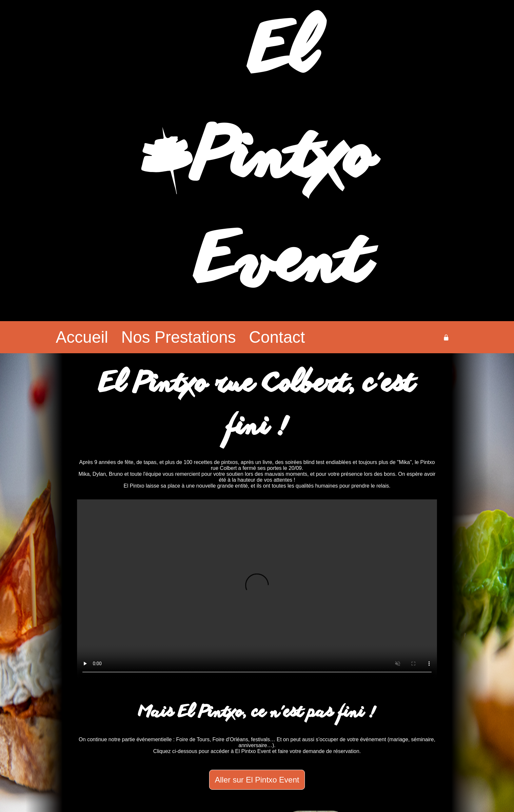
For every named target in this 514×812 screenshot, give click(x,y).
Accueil (82, 337)
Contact (277, 337)
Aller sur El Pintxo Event (257, 780)
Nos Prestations (179, 337)
